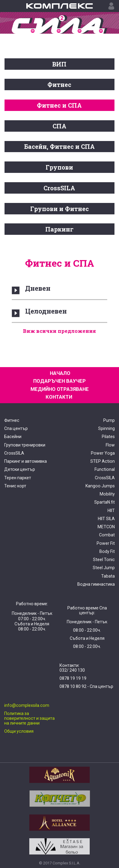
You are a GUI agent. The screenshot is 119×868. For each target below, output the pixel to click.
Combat (107, 535)
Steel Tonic (104, 560)
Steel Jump (104, 568)
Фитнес (59, 84)
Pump (109, 420)
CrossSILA (59, 188)
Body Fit (107, 551)
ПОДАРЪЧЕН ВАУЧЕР (59, 381)
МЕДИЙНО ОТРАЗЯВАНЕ (60, 389)
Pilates (108, 437)
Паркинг (59, 229)
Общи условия (19, 731)
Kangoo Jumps (100, 486)
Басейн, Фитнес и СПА (59, 146)
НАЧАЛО (60, 373)
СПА (59, 126)
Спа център (16, 428)
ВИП (59, 64)
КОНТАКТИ (59, 397)
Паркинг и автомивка (26, 461)
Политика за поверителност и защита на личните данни (29, 718)
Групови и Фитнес (59, 209)
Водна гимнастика (96, 584)
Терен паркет (18, 478)
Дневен (38, 288)
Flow (110, 445)
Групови (59, 167)
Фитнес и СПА (59, 105)
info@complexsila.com (27, 705)
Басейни (13, 437)
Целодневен (46, 311)
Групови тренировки (25, 445)
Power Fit (106, 543)
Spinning (106, 428)
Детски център (20, 469)
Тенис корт (15, 486)
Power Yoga (103, 453)
